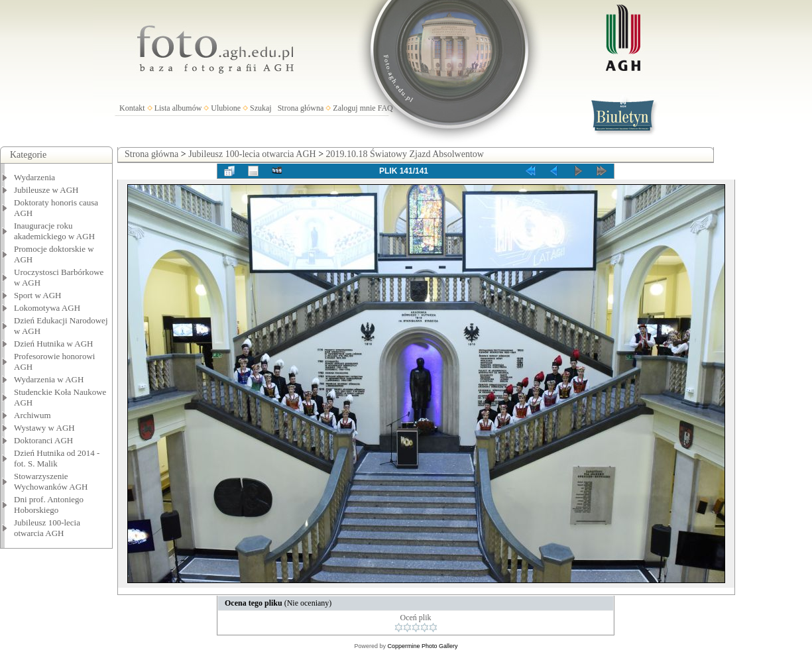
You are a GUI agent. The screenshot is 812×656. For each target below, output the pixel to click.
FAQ (385, 108)
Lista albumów (178, 108)
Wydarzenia (34, 177)
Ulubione (226, 108)
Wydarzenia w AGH (49, 379)
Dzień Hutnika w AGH (54, 344)
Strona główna (301, 108)
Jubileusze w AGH (46, 190)
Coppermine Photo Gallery (422, 646)
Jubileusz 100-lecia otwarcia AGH (47, 528)
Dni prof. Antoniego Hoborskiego (49, 505)
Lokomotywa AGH (47, 308)
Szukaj (261, 108)
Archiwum (32, 415)
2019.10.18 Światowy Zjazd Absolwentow (405, 154)
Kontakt (132, 108)
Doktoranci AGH (43, 440)
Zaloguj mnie (354, 108)
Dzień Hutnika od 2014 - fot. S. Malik (57, 458)
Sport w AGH (38, 295)
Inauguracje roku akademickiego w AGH (54, 231)
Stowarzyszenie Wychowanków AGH (51, 481)
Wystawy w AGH (44, 428)
